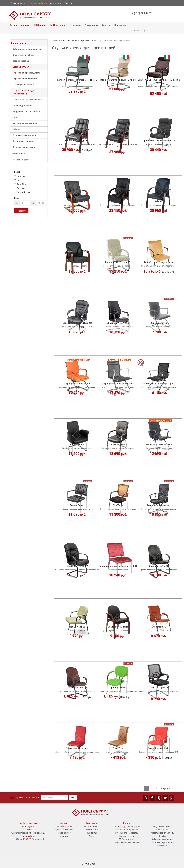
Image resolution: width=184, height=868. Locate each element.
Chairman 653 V (77, 201)
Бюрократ (20, 188)
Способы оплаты (64, 826)
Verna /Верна (77, 445)
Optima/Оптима (118, 688)
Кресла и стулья (21, 67)
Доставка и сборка (64, 830)
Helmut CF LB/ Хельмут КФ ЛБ (159, 384)
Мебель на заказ (21, 160)
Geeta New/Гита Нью (77, 748)
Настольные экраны (23, 141)
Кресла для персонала (26, 79)
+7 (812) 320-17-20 (141, 13)
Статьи (106, 25)
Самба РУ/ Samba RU (159, 748)
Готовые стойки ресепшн (127, 833)
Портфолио (58, 25)
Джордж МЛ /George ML (118, 262)
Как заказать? (64, 833)
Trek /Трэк (118, 748)
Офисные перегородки (24, 135)
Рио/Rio (159, 201)
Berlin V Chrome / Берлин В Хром (118, 80)
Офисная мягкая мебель (127, 842)
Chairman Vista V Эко (118, 323)
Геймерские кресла (24, 85)
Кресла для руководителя (27, 73)
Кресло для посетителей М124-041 (118, 566)
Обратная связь (92, 826)
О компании (91, 25)
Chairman (20, 177)
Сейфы (16, 129)
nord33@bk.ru (29, 826)
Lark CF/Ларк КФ (159, 688)
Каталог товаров (19, 25)
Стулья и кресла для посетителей (25, 92)
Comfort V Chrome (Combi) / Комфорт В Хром (159, 81)
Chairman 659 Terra (118, 627)
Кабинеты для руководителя (27, 49)
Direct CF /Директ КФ (159, 505)
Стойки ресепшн (21, 61)
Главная (56, 41)
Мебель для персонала (127, 830)
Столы (16, 118)
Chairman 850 (159, 627)
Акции (92, 836)
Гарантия (64, 836)
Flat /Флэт (118, 201)
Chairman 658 (77, 262)
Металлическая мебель (25, 123)
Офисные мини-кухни (24, 147)
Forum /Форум (118, 141)
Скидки (40, 25)
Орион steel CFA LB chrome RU (159, 141)
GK (17, 180)
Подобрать (21, 211)
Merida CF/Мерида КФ (77, 141)
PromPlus (20, 184)
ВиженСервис (22, 192)
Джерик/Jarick (159, 323)
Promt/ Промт (77, 505)
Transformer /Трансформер (159, 262)
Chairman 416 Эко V (77, 566)
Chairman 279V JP (77, 688)
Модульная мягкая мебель (26, 112)
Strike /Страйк (118, 445)
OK (73, 798)
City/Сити (118, 505)
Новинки (76, 25)
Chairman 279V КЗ (159, 566)
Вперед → (165, 788)
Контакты (120, 25)
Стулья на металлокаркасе (28, 100)
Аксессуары (19, 153)
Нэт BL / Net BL (77, 627)
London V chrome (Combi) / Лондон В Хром (77, 81)
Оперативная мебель (23, 55)
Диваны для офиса (22, 106)
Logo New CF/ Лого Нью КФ (77, 323)
